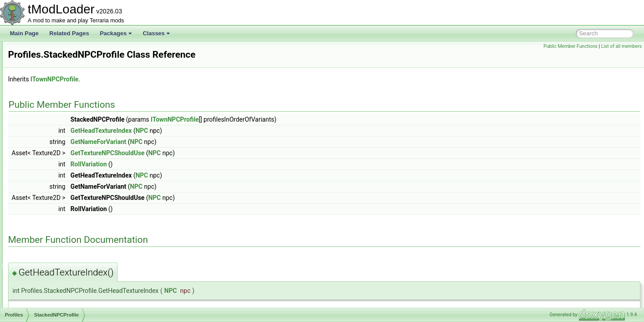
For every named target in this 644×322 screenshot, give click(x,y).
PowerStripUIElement (55, 51)
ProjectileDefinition (52, 258)
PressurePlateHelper (54, 120)
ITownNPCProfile (166, 79)
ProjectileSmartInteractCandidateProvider (79, 287)
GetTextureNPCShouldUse (220, 153)
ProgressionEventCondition (62, 218)
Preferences (44, 61)
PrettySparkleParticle (55, 130)
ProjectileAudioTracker (56, 248)
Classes (156, 33)
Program (40, 208)
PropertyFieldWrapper (56, 297)
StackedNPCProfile (60, 179)
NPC (254, 131)
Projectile (40, 238)
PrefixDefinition (48, 71)
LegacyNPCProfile (59, 169)
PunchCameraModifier (56, 307)
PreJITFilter (43, 110)
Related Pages (69, 33)
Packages (116, 33)
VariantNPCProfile (58, 199)
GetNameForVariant (210, 142)
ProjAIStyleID (45, 228)
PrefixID (39, 80)
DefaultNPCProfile (58, 159)
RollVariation (201, 164)
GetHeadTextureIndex (213, 131)
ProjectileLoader (49, 277)
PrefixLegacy (45, 90)
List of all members (621, 46)
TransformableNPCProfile (67, 189)
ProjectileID (43, 267)
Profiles (38, 149)
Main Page (24, 33)
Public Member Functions (570, 46)
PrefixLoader (45, 100)
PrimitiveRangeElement (57, 140)
